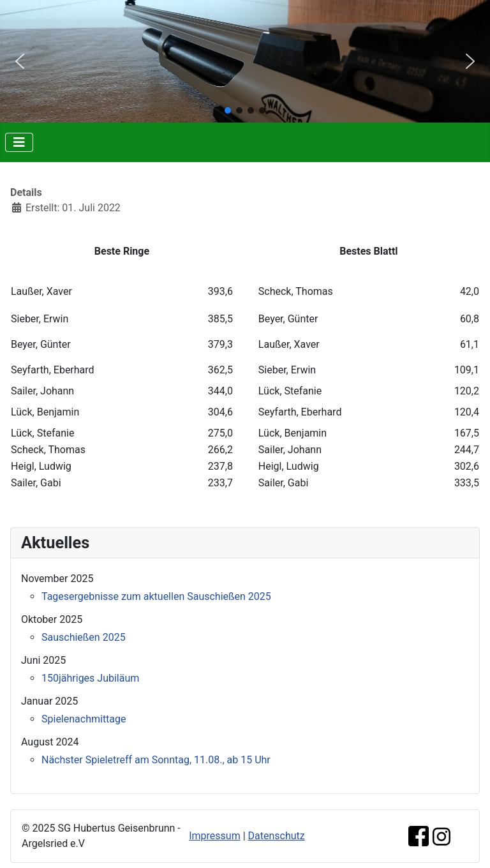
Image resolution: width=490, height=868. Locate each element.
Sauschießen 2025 (84, 637)
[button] (20, 61)
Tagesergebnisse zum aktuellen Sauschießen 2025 (156, 596)
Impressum (215, 836)
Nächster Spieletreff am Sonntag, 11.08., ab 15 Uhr (156, 760)
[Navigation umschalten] (19, 142)
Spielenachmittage (84, 719)
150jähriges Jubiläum (90, 678)
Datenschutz (277, 836)
